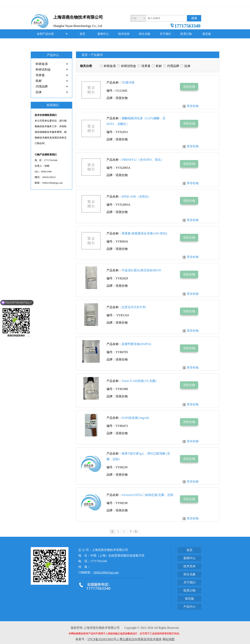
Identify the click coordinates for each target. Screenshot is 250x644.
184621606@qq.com (106, 572)
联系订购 (186, 34)
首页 (82, 34)
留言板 (207, 34)
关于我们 (165, 34)
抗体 (39, 92)
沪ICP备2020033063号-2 (103, 639)
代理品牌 (42, 86)
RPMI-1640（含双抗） (136, 197)
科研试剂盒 (43, 70)
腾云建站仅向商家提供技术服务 (141, 639)
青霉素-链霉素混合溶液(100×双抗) (144, 233)
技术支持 (124, 34)
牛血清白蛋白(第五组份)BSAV (141, 270)
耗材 (39, 81)
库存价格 (193, 106)
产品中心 (82, 43)
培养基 (40, 75)
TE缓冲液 (128, 82)
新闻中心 (103, 34)
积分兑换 (145, 34)
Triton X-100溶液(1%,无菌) (139, 381)
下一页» (134, 532)
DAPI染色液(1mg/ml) (135, 418)
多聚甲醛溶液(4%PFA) (136, 344)
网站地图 (169, 639)
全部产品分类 (45, 34)
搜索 (194, 18)
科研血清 (42, 64)
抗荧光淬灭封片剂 (134, 307)
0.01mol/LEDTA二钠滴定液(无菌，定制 (147, 495)
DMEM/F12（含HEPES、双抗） (143, 160)
